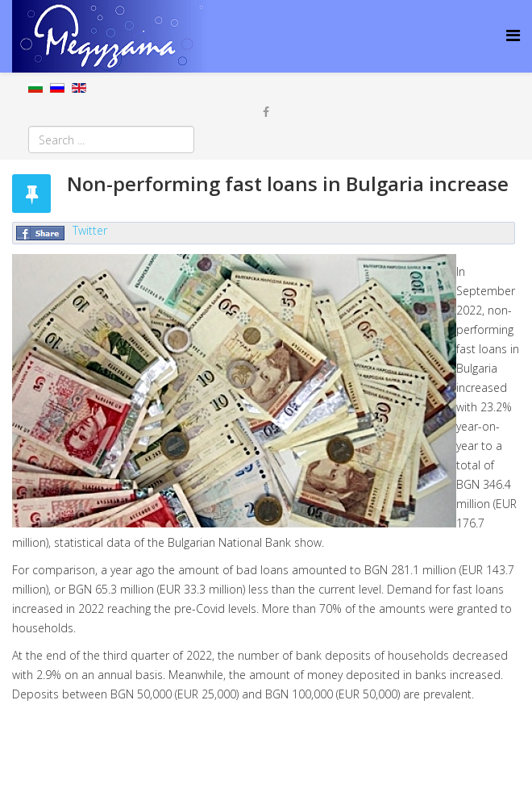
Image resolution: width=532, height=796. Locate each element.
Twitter (90, 230)
